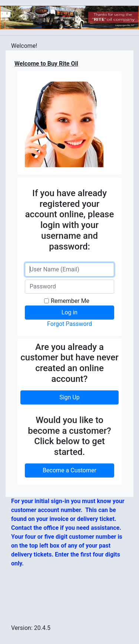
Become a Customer (69, 470)
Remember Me (70, 301)
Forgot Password (69, 324)
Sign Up (69, 397)
